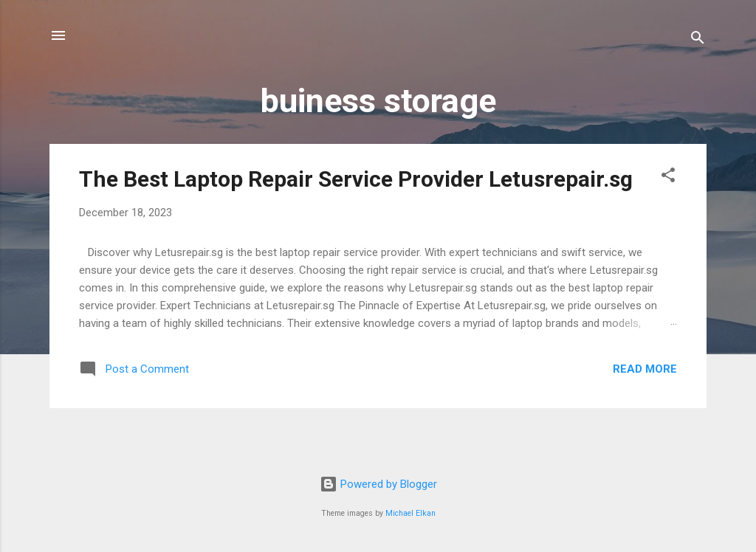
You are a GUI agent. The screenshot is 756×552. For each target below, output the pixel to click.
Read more (645, 369)
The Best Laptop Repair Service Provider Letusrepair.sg (356, 179)
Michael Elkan (410, 513)
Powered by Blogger (378, 484)
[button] (668, 177)
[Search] (698, 40)
